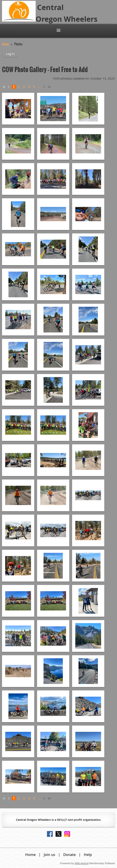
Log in (10, 54)
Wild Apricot (82, 863)
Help (88, 855)
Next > (45, 87)
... (39, 87)
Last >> (49, 87)
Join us (49, 855)
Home (5, 44)
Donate (69, 855)
